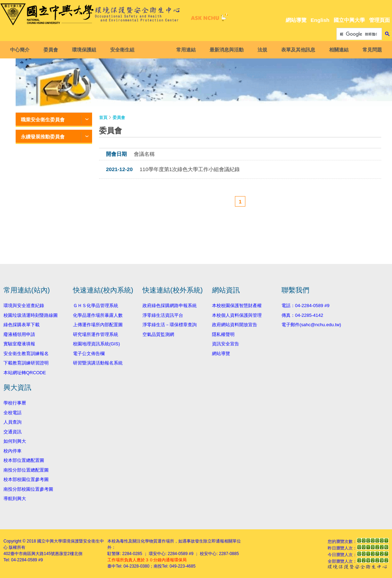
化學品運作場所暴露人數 (98, 315)
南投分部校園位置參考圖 (28, 489)
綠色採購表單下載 (22, 325)
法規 (260, 50)
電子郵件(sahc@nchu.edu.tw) (311, 325)
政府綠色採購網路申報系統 (170, 306)
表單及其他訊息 (296, 50)
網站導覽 (296, 20)
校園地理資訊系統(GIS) (96, 344)
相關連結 (337, 50)
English (320, 20)
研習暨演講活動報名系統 (98, 363)
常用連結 (184, 50)
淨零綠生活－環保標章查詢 (170, 325)
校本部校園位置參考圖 (26, 479)
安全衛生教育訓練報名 (26, 354)
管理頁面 (379, 20)
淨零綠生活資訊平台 (163, 315)
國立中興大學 (349, 20)
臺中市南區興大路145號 (33, 554)
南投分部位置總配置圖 (26, 470)
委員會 (53, 50)
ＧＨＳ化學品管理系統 (96, 306)
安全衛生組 (124, 50)
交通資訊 (13, 432)
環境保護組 (86, 50)
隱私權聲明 (223, 334)
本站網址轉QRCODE (25, 373)
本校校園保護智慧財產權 (237, 306)
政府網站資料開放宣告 (235, 325)
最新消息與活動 (224, 50)
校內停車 (13, 451)
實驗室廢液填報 (19, 344)
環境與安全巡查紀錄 (24, 306)
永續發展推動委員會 (43, 137)
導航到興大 (15, 499)
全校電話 (13, 413)
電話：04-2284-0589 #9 (305, 306)
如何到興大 (15, 441)
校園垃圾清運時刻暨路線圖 (31, 315)
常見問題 (370, 50)
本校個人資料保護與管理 (237, 315)
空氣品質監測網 (158, 334)
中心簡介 (22, 50)
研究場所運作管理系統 (96, 334)
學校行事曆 (15, 403)
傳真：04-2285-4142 (302, 315)
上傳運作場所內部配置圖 (98, 325)
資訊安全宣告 (226, 344)
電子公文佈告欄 (89, 354)
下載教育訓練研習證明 (26, 363)
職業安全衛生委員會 (43, 120)
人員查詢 (13, 422)
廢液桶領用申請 (19, 334)
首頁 (103, 118)
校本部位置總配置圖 (24, 460)
